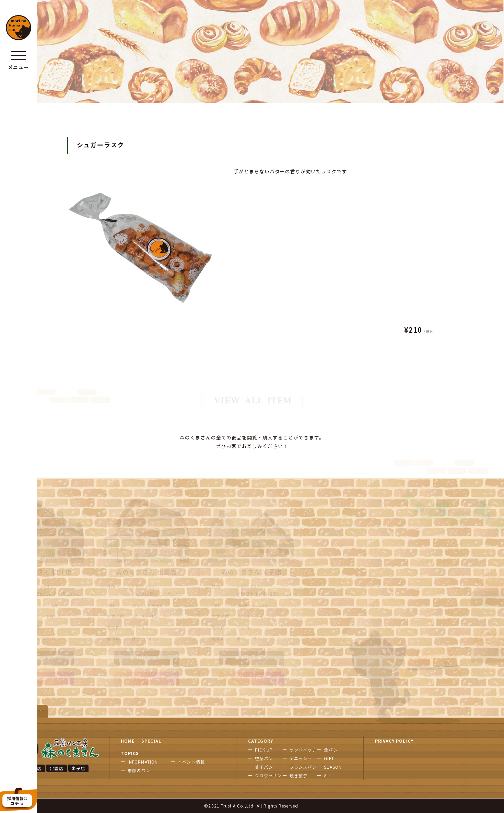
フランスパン (303, 767)
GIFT (329, 758)
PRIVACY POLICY (394, 741)
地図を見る (41, 658)
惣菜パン (264, 758)
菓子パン (264, 767)
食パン (331, 750)
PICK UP (264, 750)
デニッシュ (301, 758)
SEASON (333, 767)
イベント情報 (191, 762)
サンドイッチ (303, 750)
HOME (128, 741)
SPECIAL (151, 741)
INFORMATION (143, 762)
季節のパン (139, 770)
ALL (328, 775)
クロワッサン (268, 775)
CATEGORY (261, 741)
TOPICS (130, 753)
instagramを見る (41, 678)
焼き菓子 (298, 775)
